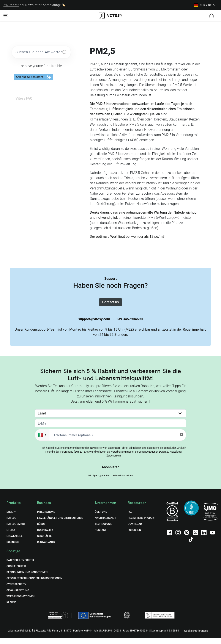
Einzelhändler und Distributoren (60, 524)
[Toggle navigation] (6, 16)
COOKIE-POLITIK (16, 572)
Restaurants (46, 548)
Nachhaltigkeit (106, 524)
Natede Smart (16, 530)
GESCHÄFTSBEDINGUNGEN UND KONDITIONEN (34, 584)
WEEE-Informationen (21, 602)
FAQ (130, 518)
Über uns (101, 518)
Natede (11, 524)
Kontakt (101, 536)
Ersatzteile (14, 542)
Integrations (46, 518)
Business (13, 548)
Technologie (104, 530)
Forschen (134, 536)
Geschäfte (44, 542)
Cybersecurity (16, 590)
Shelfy (11, 518)
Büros (41, 530)
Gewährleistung (18, 596)
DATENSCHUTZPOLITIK (20, 566)
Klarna (11, 608)
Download (135, 530)
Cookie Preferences (196, 637)
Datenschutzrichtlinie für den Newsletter (80, 454)
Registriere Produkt (142, 524)
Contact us (110, 305)
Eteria (11, 536)
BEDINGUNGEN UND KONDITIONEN (27, 578)
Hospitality (45, 536)
